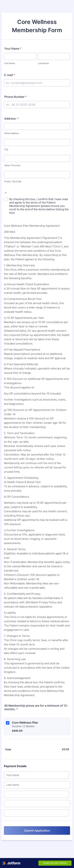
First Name (10, 63)
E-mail (10, 75)
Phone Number (15, 97)
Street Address (12, 133)
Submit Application (37, 831)
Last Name (43, 63)
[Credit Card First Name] (36, 775)
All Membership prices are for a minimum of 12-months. (36, 707)
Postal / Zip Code (13, 181)
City (6, 149)
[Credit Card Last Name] (37, 785)
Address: (11, 119)
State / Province (12, 165)
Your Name (13, 49)
